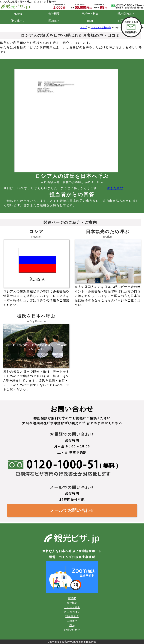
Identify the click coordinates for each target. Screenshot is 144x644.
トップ (83, 28)
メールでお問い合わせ (72, 510)
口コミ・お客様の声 (101, 28)
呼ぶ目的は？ (126, 14)
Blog (90, 21)
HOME (18, 14)
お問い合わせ (72, 630)
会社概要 (54, 14)
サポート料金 (90, 14)
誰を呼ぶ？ (18, 21)
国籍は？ (54, 21)
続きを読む (115, 188)
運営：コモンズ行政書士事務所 (72, 557)
